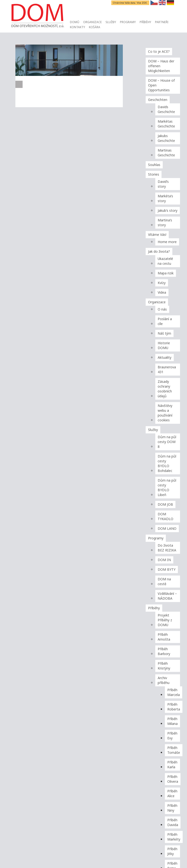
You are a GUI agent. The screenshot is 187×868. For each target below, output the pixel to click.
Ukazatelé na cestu (165, 261)
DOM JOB (165, 504)
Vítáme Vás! (157, 235)
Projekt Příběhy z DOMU (165, 620)
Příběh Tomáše (174, 750)
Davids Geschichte (166, 109)
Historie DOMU (164, 345)
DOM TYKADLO (165, 516)
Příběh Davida (173, 822)
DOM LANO (167, 528)
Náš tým (164, 333)
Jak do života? (159, 251)
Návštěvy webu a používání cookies (165, 413)
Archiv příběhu (164, 680)
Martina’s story (165, 222)
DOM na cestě (164, 581)
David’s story (163, 184)
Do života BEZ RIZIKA (167, 548)
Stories (154, 174)
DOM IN (164, 560)
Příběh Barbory (164, 651)
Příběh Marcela (174, 692)
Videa (162, 292)
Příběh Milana (172, 721)
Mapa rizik (166, 273)
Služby (111, 22)
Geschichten (158, 100)
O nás (162, 309)
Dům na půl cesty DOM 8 (167, 442)
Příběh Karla (172, 765)
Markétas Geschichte (166, 124)
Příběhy (145, 22)
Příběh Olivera (173, 779)
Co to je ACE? (159, 51)
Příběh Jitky (172, 851)
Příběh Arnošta (164, 637)
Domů (75, 22)
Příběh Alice (172, 793)
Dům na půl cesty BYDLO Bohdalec (167, 463)
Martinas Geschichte (166, 153)
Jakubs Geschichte (166, 138)
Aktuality (165, 357)
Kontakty (78, 27)
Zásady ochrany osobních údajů (165, 389)
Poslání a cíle (165, 321)
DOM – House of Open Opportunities (161, 85)
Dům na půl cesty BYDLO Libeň (167, 487)
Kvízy (162, 283)
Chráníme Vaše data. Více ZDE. (131, 3)
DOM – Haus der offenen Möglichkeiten (161, 66)
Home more (167, 242)
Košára (95, 27)
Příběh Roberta (174, 707)
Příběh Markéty (174, 837)
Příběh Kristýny (164, 666)
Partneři (162, 22)
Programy (128, 22)
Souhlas (154, 165)
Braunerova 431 (167, 369)
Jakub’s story (168, 210)
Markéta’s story (165, 198)
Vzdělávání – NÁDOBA (167, 596)
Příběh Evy (172, 736)
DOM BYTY (167, 569)
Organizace (92, 22)
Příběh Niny (172, 808)
